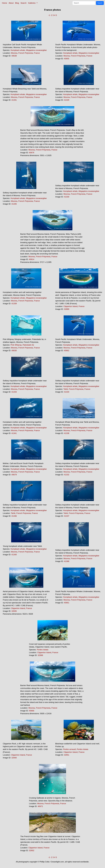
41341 (14, 433)
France (37, 53)
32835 (14, 611)
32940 (14, 758)
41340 (14, 555)
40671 (40, 806)
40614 (32, 259)
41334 (67, 392)
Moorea (14, 53)
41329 (67, 100)
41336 (14, 516)
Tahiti (66, 389)
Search (24, 3)
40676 (32, 153)
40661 (67, 603)
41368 (67, 561)
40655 (67, 59)
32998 (40, 655)
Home (5, 3)
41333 (14, 392)
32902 (32, 850)
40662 (67, 351)
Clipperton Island (70, 306)
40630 (14, 351)
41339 (14, 304)
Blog (17, 3)
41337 (67, 516)
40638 (14, 56)
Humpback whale (18, 50)
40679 (14, 475)
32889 (67, 309)
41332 (67, 475)
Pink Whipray (16, 345)
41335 (14, 204)
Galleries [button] (32, 3)
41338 (67, 433)
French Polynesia (26, 53)
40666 (32, 711)
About (11, 3)
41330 (67, 197)
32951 (67, 755)
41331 (14, 100)
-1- (49, 15)
